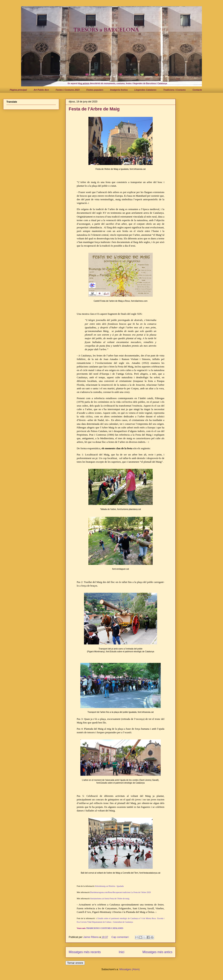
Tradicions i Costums (175, 90)
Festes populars (95, 90)
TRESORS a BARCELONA (106, 30)
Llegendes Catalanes (145, 90)
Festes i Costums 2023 (68, 90)
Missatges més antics (157, 952)
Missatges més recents (85, 952)
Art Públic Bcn (41, 90)
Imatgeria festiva (119, 90)
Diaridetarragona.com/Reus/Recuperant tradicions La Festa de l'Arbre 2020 (120, 892)
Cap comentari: (121, 937)
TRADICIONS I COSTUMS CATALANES (105, 928)
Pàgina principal (18, 90)
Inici (122, 952)
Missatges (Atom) (129, 969)
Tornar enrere (75, 963)
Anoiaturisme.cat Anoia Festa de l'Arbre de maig (110, 899)
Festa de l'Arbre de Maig (94, 109)
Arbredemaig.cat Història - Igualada (109, 886)
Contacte (197, 90)
